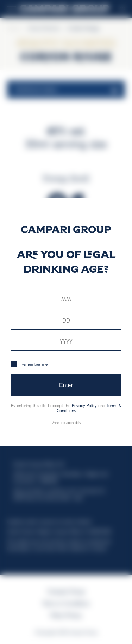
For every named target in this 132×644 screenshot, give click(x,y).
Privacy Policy (84, 406)
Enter (66, 385)
